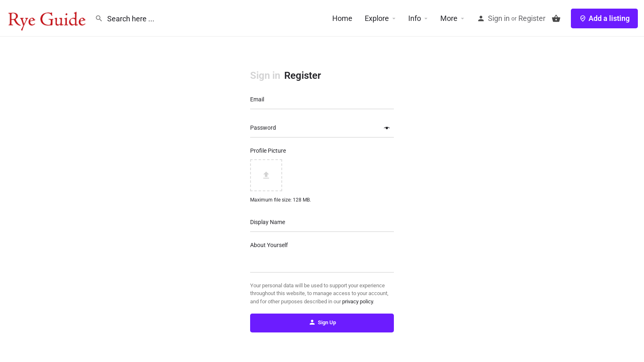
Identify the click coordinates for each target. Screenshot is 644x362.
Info (415, 18)
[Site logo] (47, 18)
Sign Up (322, 322)
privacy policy (358, 301)
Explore (377, 18)
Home (342, 18)
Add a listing (604, 18)
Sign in (499, 18)
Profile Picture (268, 151)
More (449, 18)
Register (532, 18)
